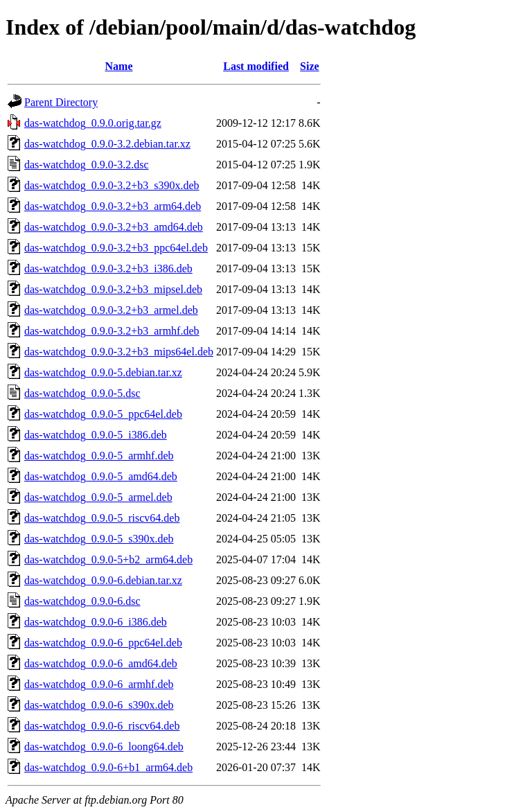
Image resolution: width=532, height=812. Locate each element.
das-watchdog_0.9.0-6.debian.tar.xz (103, 580)
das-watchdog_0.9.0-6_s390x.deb (99, 705)
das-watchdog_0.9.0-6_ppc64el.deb (103, 643)
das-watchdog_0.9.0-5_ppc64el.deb (103, 414)
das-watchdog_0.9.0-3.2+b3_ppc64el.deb (116, 248)
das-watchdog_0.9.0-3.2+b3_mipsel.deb (113, 289)
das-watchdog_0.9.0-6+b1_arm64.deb (108, 767)
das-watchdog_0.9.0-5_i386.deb (96, 435)
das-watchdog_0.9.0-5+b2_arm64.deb (108, 559)
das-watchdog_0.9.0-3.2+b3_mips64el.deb (119, 352)
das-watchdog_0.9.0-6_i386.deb (96, 622)
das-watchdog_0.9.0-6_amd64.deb (101, 663)
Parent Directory (61, 102)
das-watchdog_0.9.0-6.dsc (82, 601)
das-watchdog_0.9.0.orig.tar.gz (93, 123)
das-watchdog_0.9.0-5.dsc (82, 393)
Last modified (256, 66)
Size (310, 66)
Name (119, 66)
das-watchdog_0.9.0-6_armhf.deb (99, 684)
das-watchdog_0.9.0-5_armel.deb (98, 497)
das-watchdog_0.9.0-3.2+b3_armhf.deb (112, 331)
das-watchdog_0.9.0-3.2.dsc (87, 165)
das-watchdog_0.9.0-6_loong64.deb (104, 747)
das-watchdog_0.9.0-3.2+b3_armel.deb (111, 310)
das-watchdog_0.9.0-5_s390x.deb (99, 539)
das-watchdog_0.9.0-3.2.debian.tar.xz (107, 144)
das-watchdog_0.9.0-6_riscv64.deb (102, 726)
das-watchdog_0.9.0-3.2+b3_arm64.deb (113, 206)
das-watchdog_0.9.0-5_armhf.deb (99, 456)
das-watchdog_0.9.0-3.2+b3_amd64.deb (114, 227)
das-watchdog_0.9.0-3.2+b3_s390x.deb (112, 185)
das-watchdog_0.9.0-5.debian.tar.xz (103, 372)
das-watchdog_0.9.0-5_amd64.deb (101, 476)
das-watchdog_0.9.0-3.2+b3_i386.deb (108, 268)
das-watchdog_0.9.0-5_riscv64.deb (102, 518)
